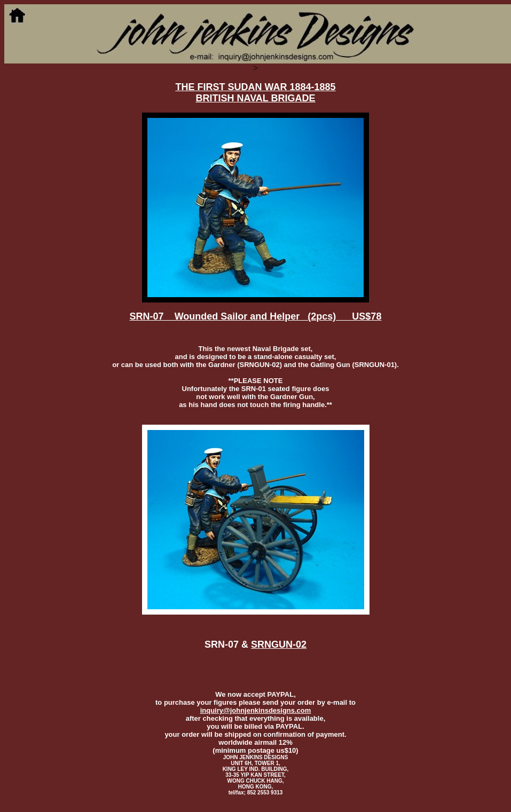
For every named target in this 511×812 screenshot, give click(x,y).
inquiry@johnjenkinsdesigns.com (256, 710)
